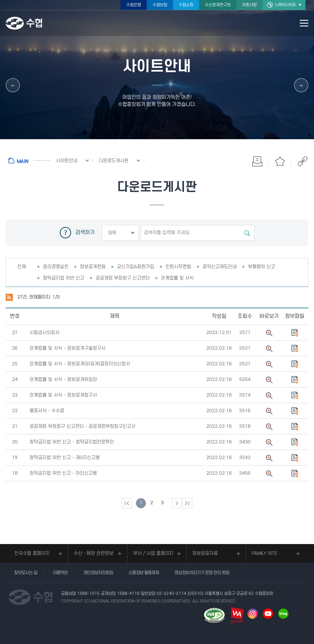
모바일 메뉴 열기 (304, 23)
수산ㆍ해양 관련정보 (94, 553)
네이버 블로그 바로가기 (283, 614)
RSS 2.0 (9, 297)
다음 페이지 (177, 503)
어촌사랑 (249, 5)
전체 (22, 267)
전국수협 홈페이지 (32, 553)
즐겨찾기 (280, 161)
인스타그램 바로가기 (253, 614)
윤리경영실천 (56, 267)
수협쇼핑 (186, 5)
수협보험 (160, 5)
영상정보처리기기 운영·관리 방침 (202, 573)
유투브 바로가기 (268, 614)
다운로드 (295, 333)
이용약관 (60, 573)
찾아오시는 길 (26, 573)
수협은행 (134, 5)
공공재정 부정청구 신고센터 (123, 278)
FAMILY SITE (265, 553)
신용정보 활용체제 (144, 573)
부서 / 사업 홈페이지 (153, 553)
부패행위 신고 (262, 267)
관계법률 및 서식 (177, 278)
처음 (127, 503)
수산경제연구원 (218, 5)
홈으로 (29, 161)
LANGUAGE (286, 5)
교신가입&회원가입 (136, 267)
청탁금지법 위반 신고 (64, 278)
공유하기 (303, 161)
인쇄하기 (257, 161)
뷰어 (269, 333)
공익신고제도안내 (220, 267)
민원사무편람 (178, 267)
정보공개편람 (93, 267)
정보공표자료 (205, 553)
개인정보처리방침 (98, 573)
